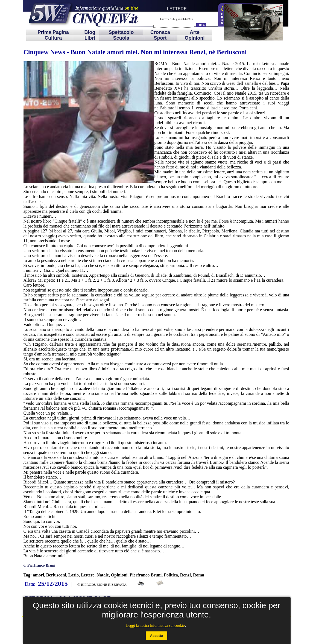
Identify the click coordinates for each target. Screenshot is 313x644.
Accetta (156, 636)
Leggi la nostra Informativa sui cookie (155, 626)
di (40, 565)
